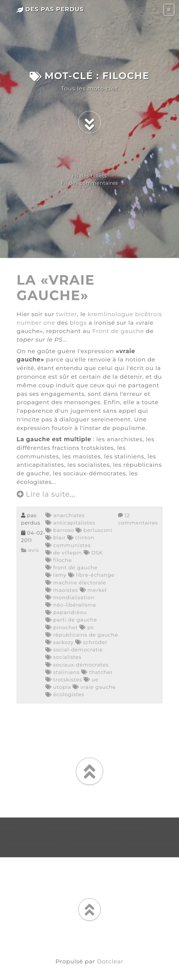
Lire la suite (43, 494)
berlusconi (94, 530)
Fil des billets (89, 176)
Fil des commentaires (89, 183)
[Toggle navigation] (169, 10)
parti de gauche (71, 620)
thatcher (97, 672)
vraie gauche (94, 687)
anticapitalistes (70, 523)
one (49, 323)
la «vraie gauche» (56, 288)
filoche (59, 560)
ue (91, 680)
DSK (93, 553)
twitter (67, 314)
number (29, 323)
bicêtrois (149, 314)
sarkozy (60, 642)
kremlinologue (111, 314)
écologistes (65, 694)
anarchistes (65, 515)
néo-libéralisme (71, 605)
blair (55, 538)
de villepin (64, 553)
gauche (132, 331)
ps (87, 627)
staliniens (63, 672)
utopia (58, 687)
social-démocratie (74, 650)
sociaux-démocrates (77, 665)
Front (101, 331)
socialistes (63, 657)
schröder (91, 642)
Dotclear (110, 961)
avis (30, 550)
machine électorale (76, 583)
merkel (93, 590)
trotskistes (64, 680)
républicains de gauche (82, 635)
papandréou (66, 612)
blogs (78, 323)
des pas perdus (50, 9)
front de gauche (71, 568)
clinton (81, 538)
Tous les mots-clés (89, 88)
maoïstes (62, 590)
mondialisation (70, 597)
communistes (68, 545)
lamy (56, 575)
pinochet (62, 627)
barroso (60, 530)
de (115, 331)
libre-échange (91, 575)
